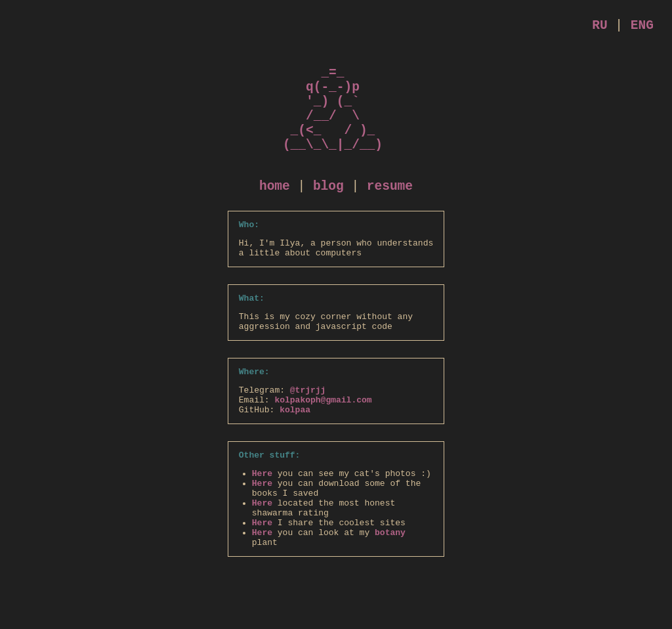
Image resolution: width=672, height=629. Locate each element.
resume (390, 214)
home (275, 214)
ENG (642, 27)
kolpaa (295, 458)
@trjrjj (308, 435)
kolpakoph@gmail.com (323, 446)
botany (390, 597)
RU (599, 27)
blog (328, 214)
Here (262, 526)
